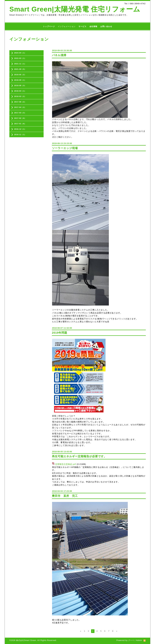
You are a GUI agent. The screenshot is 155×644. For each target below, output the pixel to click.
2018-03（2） (20, 96)
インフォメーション (67, 26)
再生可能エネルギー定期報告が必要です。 (79, 456)
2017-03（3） (20, 113)
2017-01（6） (20, 124)
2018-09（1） (20, 80)
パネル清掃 (59, 55)
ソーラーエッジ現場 (65, 148)
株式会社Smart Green (26, 640)
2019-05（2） (20, 75)
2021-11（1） (20, 64)
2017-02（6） (20, 118)
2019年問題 (60, 333)
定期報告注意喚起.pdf (66, 464)
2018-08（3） (20, 85)
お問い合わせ (106, 26)
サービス (82, 26)
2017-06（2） (20, 102)
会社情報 (93, 26)
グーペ (131, 640)
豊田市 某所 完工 (65, 496)
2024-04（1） (20, 53)
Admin (139, 640)
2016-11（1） (20, 135)
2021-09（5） (20, 69)
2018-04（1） (20, 91)
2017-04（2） (20, 107)
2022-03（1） (20, 58)
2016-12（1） (20, 129)
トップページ (49, 26)
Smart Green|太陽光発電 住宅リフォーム (75, 9)
